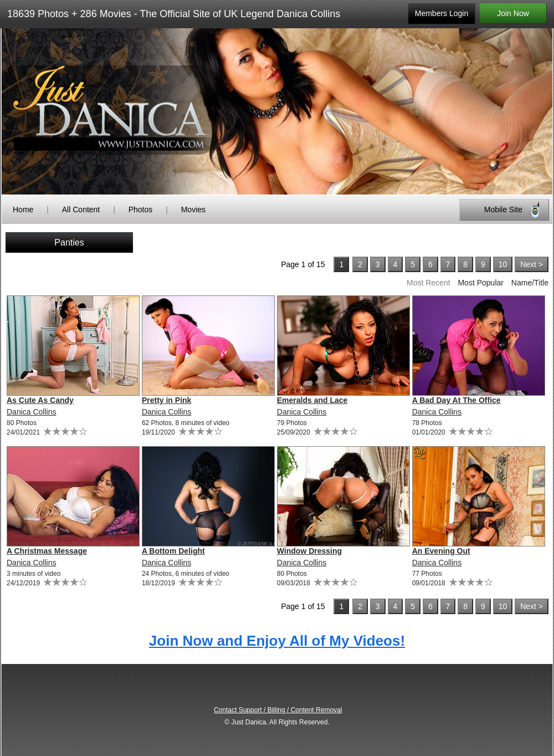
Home (23, 210)
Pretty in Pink (166, 400)
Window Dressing (309, 551)
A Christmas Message (47, 551)
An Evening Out (441, 551)
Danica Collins (31, 412)
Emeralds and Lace (312, 400)
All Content (81, 210)
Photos (141, 210)
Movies (193, 210)
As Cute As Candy (40, 400)
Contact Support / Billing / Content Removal (278, 710)
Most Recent (429, 283)
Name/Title (530, 283)
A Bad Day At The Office (456, 400)
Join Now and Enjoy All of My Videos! (277, 641)
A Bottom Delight (173, 551)
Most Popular (480, 283)
